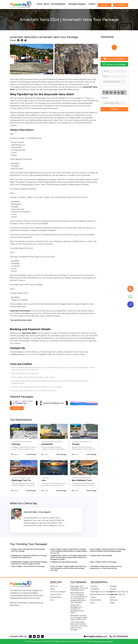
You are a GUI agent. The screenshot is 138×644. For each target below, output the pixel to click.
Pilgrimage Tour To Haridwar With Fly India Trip (109, 592)
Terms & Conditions (58, 592)
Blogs (52, 589)
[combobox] (114, 87)
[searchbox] (103, 87)
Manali (112, 597)
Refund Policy (56, 597)
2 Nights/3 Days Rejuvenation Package (64, 562)
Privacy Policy (56, 594)
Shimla (93, 597)
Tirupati (75, 444)
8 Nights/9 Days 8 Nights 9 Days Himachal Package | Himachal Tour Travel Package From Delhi (29, 563)
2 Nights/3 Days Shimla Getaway (101, 556)
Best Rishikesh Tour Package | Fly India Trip (108, 594)
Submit (114, 109)
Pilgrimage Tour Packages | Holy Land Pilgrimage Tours (79, 588)
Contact (92, 4)
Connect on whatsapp (114, 64)
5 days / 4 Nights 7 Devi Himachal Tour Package (28, 566)
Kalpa (112, 603)
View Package (31, 454)
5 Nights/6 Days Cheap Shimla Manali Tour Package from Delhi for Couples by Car (29, 556)
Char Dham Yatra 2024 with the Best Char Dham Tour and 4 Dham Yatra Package (79, 626)
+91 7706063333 (121, 5)
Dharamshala (96, 600)
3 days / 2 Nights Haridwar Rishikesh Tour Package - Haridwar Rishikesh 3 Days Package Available (108, 550)
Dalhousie (114, 600)
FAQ (52, 600)
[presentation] (12, 61)
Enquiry (16, 454)
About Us (54, 586)
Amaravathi (47, 444)
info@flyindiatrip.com (96, 636)
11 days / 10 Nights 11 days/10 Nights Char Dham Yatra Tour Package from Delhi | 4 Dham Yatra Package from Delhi (68, 568)
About (46, 4)
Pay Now (105, 5)
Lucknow (114, 594)
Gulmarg (16, 444)
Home (40, 4)
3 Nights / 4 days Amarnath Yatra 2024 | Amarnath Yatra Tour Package (28, 550)
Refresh (105, 98)
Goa (43, 480)
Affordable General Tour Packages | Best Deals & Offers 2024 (79, 617)
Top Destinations (58, 4)
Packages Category (77, 4)
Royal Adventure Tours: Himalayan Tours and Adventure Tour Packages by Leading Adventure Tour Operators (79, 597)
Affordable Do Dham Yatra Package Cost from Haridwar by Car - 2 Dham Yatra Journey (106, 567)
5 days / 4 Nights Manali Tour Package (103, 562)
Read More (17, 408)
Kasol (92, 603)
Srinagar (113, 586)
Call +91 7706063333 (114, 59)
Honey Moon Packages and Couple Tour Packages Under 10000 (77, 609)
